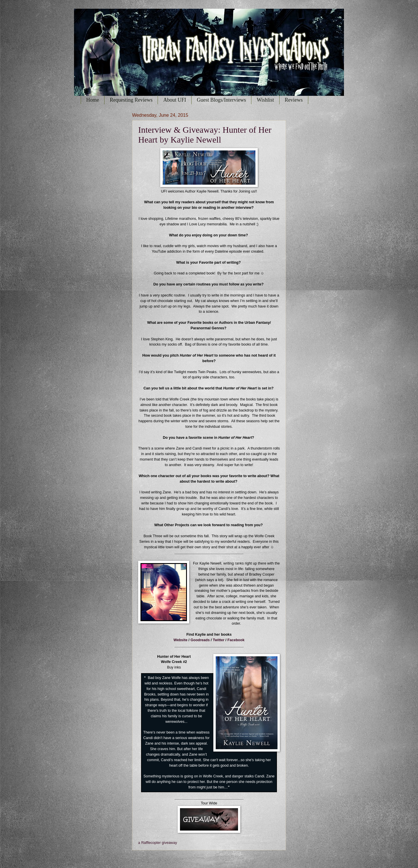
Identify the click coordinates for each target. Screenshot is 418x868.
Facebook (236, 640)
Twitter (219, 640)
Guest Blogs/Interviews (221, 100)
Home (93, 100)
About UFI (175, 100)
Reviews (294, 100)
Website (181, 640)
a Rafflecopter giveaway (158, 843)
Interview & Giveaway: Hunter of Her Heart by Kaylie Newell (205, 135)
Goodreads (200, 640)
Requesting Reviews (131, 100)
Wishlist (265, 100)
